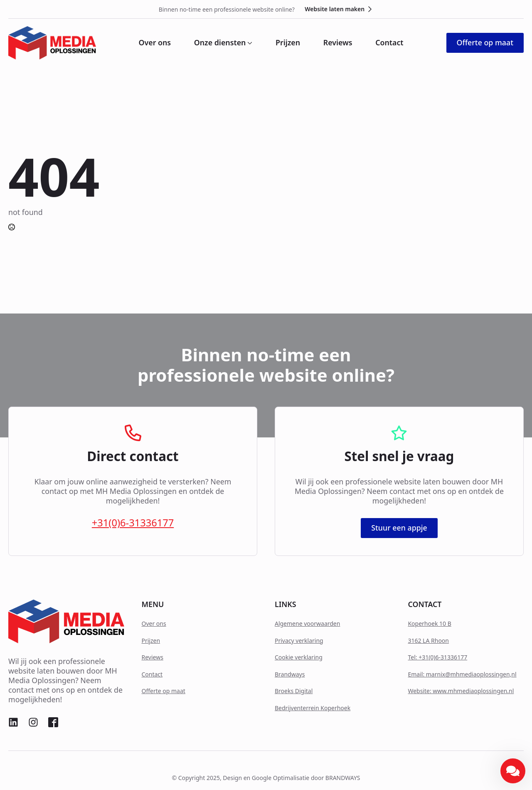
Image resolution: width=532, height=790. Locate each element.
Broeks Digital (294, 691)
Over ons (155, 43)
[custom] (13, 722)
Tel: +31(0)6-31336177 (437, 657)
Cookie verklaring (299, 657)
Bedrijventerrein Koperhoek (313, 708)
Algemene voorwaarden (307, 623)
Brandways (290, 674)
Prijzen (288, 43)
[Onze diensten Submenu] (249, 43)
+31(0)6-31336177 (133, 523)
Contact (389, 43)
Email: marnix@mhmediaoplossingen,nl (462, 674)
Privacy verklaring (299, 641)
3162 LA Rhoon (428, 641)
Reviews (338, 43)
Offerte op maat (163, 691)
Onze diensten (220, 43)
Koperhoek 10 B (429, 623)
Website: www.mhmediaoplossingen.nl (461, 691)
